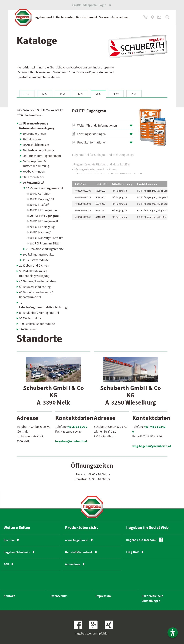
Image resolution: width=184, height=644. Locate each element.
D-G (45, 94)
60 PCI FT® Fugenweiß (44, 221)
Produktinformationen (92, 142)
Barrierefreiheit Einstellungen (152, 598)
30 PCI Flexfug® (39, 205)
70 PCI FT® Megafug (42, 227)
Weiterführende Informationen (97, 125)
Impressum (103, 596)
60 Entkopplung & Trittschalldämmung (36, 164)
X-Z (134, 94)
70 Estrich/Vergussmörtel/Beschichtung (43, 305)
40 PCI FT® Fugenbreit (44, 210)
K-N (80, 94)
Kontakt (9, 596)
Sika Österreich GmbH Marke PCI (40, 113)
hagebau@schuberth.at (71, 441)
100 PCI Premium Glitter (45, 243)
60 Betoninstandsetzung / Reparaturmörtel (36, 295)
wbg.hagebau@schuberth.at (152, 446)
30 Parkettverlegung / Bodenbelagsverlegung (34, 273)
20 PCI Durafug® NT (42, 199)
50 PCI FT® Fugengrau (44, 216)
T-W (116, 94)
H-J (63, 94)
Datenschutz (58, 596)
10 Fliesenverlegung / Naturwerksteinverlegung (37, 126)
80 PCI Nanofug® (40, 232)
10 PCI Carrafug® (40, 194)
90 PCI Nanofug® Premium (46, 238)
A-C (27, 94)
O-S (98, 94)
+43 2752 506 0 (77, 427)
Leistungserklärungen (91, 134)
